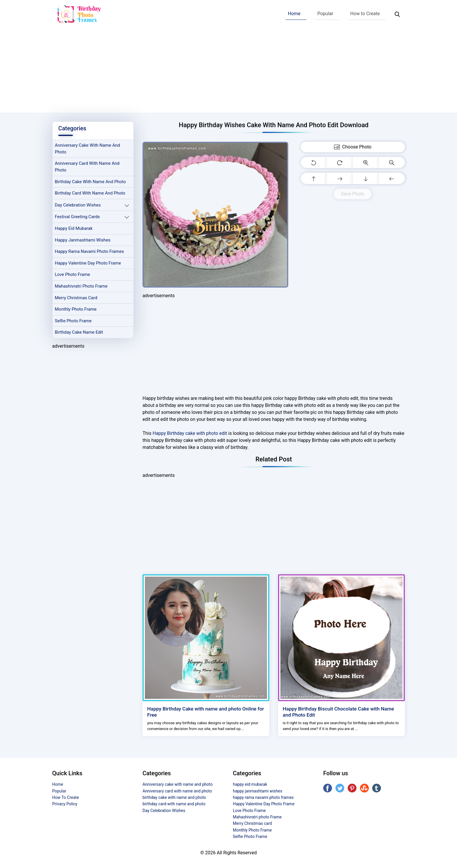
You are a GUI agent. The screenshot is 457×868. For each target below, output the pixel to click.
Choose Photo (353, 147)
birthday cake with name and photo (91, 182)
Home (294, 14)
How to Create (365, 14)
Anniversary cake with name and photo (88, 149)
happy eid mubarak (74, 229)
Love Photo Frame (73, 276)
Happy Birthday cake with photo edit (190, 433)
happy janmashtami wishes (83, 241)
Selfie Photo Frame (73, 322)
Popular (325, 14)
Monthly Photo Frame (76, 310)
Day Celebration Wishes (78, 205)
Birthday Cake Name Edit (79, 334)
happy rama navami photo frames (90, 252)
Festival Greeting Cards (78, 217)
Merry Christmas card (76, 299)
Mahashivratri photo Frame (81, 287)
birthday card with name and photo (90, 194)
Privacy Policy (65, 804)
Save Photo (353, 194)
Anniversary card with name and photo (87, 167)
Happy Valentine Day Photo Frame (88, 264)
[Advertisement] (228, 72)
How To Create (66, 797)
